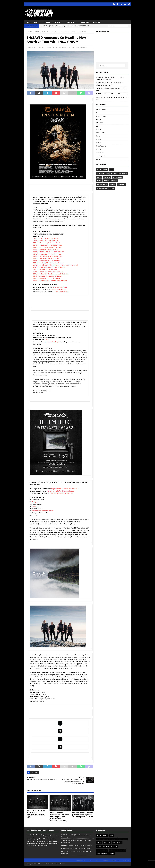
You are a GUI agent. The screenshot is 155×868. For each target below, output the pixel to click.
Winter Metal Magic (60, 287)
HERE (47, 339)
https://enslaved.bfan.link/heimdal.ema (65, 489)
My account (116, 860)
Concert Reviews (102, 116)
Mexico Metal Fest (62, 291)
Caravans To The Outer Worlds (43, 510)
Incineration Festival (59, 289)
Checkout (106, 860)
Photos (47, 22)
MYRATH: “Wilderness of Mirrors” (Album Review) (112, 94)
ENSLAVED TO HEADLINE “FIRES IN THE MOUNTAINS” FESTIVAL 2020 (36, 814)
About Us (96, 22)
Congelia (35, 502)
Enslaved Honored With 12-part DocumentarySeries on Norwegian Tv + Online (83, 814)
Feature (99, 119)
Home (28, 22)
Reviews (57, 22)
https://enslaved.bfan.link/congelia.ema (60, 491)
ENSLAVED (35, 772)
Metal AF (99, 129)
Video (98, 159)
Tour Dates (84, 22)
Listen (98, 126)
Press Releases (63, 47)
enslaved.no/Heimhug (51, 342)
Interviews (70, 22)
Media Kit (126, 860)
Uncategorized (101, 156)
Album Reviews (101, 109)
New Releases (101, 132)
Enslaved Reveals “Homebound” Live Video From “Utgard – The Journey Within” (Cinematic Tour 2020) (59, 816)
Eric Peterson (47, 47)
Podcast (99, 142)
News (36, 22)
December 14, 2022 (35, 47)
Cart (97, 860)
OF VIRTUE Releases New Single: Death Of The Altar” (77, 845)
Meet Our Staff (81, 860)
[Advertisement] (97, 12)
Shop (90, 860)
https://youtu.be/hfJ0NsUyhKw (62, 493)
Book (98, 113)
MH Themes (61, 863)
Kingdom (35, 506)
